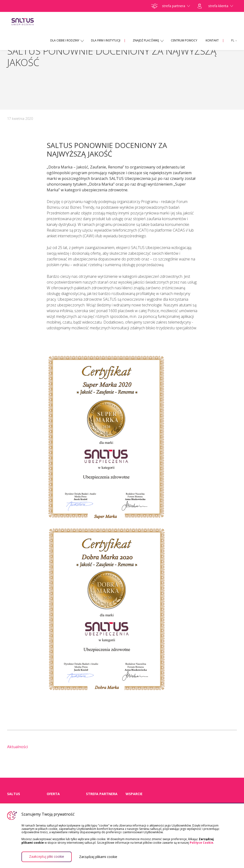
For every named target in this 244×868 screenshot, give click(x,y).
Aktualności (18, 747)
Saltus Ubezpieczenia (30, 21)
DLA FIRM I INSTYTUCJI (106, 40)
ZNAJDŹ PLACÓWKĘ (146, 40)
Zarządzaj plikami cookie (98, 857)
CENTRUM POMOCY (184, 40)
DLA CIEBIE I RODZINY (65, 40)
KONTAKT (212, 40)
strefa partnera (171, 6)
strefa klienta (215, 6)
